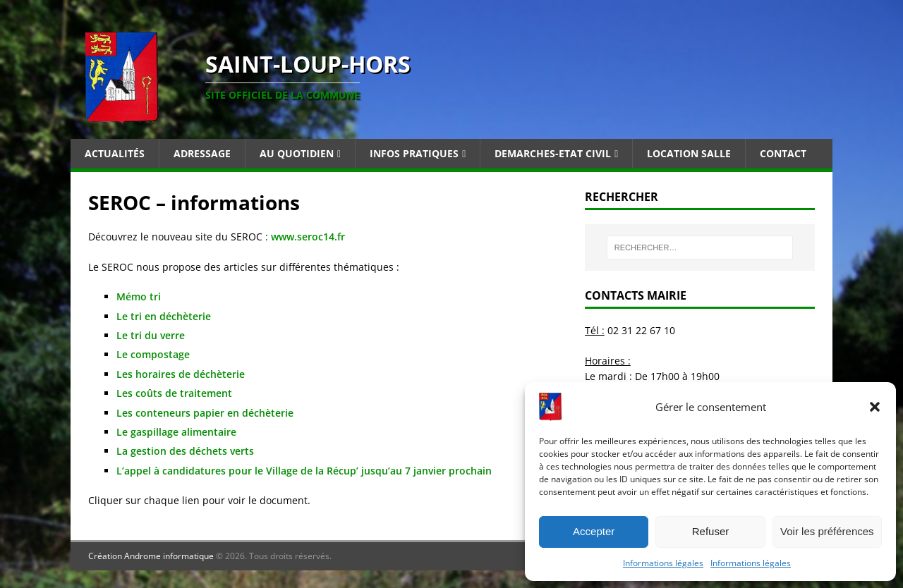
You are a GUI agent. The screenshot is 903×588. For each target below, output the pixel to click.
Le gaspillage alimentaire (176, 432)
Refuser (711, 531)
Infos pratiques (414, 153)
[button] (875, 407)
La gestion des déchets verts (185, 451)
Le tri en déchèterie (164, 316)
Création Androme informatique (151, 556)
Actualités (115, 153)
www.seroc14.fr (307, 237)
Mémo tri (139, 296)
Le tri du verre (151, 335)
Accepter (594, 531)
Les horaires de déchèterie (181, 374)
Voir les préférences (827, 531)
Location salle (689, 153)
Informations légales (663, 563)
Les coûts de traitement (174, 393)
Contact (783, 153)
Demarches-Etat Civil (553, 153)
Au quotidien (297, 153)
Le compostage (153, 354)
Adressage (202, 153)
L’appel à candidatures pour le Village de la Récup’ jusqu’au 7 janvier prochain (304, 471)
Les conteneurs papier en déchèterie (205, 413)
